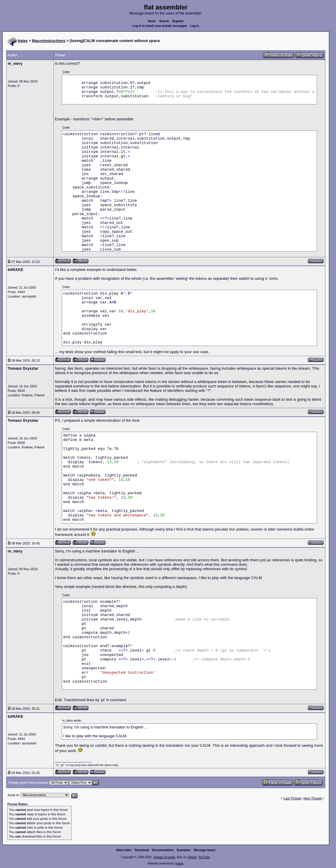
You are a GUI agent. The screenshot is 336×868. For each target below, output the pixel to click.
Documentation (163, 850)
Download (142, 850)
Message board (205, 850)
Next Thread (313, 798)
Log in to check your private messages (160, 26)
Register (178, 21)
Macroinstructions (49, 41)
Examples (184, 850)
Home (152, 21)
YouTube (204, 857)
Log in (195, 26)
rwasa (179, 863)
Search (164, 21)
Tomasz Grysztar (164, 857)
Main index (124, 850)
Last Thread (292, 798)
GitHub (192, 857)
